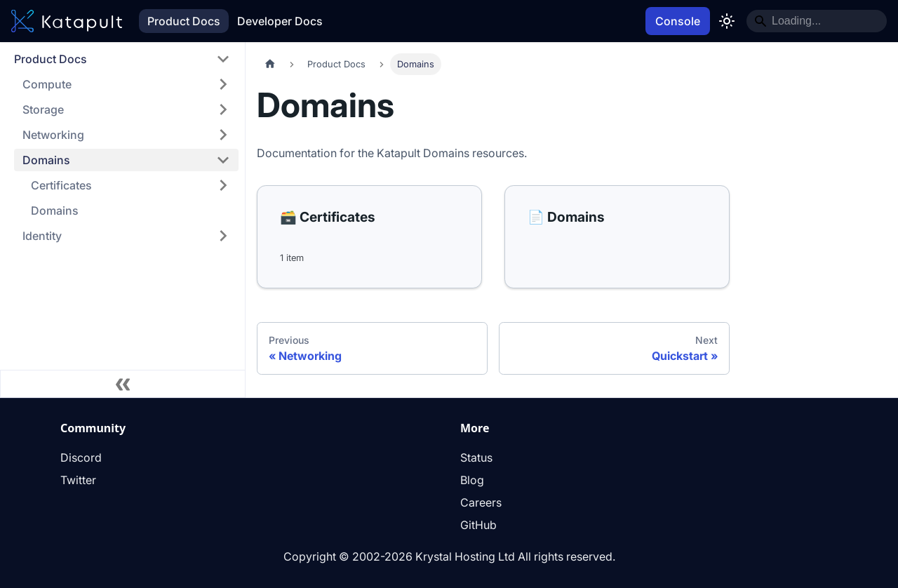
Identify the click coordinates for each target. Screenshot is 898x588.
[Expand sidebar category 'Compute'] (223, 84)
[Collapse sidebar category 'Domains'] (223, 160)
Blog (472, 480)
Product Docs (184, 21)
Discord (81, 457)
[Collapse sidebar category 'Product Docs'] (223, 59)
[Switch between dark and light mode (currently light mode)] (727, 21)
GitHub (478, 525)
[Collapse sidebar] (123, 384)
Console (678, 21)
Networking (53, 135)
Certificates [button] (61, 185)
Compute (47, 84)
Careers (481, 502)
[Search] (817, 21)
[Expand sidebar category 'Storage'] (223, 109)
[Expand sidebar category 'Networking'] (223, 135)
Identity (42, 236)
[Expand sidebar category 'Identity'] (223, 236)
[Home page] (270, 64)
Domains (46, 160)
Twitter (78, 480)
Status (476, 457)
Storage (43, 109)
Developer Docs (280, 21)
